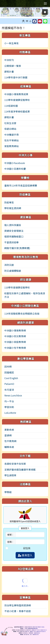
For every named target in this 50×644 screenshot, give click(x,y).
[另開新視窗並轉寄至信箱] (40, 21)
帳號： (11, 535)
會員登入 (25, 555)
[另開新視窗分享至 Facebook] (35, 21)
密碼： (11, 542)
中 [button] (27, 21)
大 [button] (23, 21)
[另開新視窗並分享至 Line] (45, 21)
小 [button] (30, 21)
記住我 (27, 548)
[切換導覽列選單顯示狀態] (45, 3)
